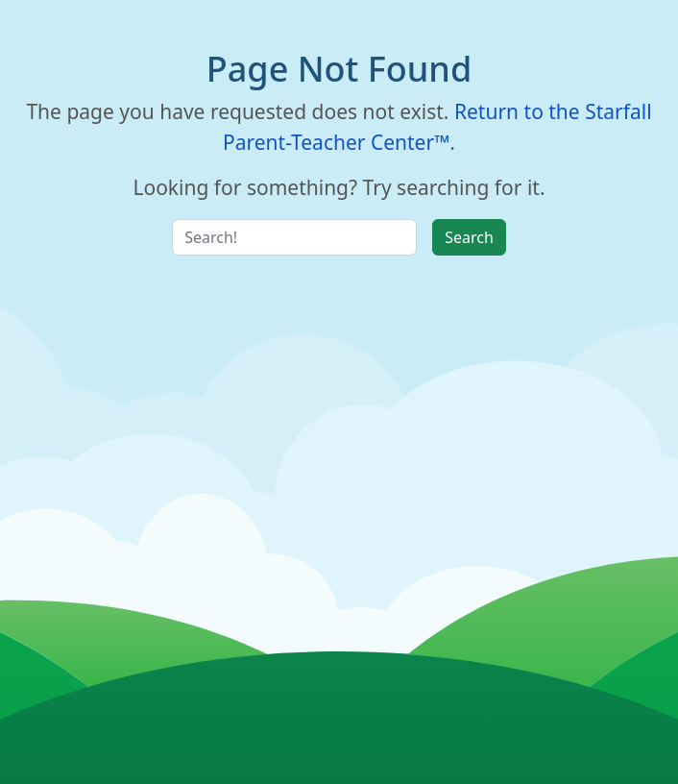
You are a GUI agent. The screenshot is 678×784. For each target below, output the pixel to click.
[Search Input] (294, 237)
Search (469, 237)
